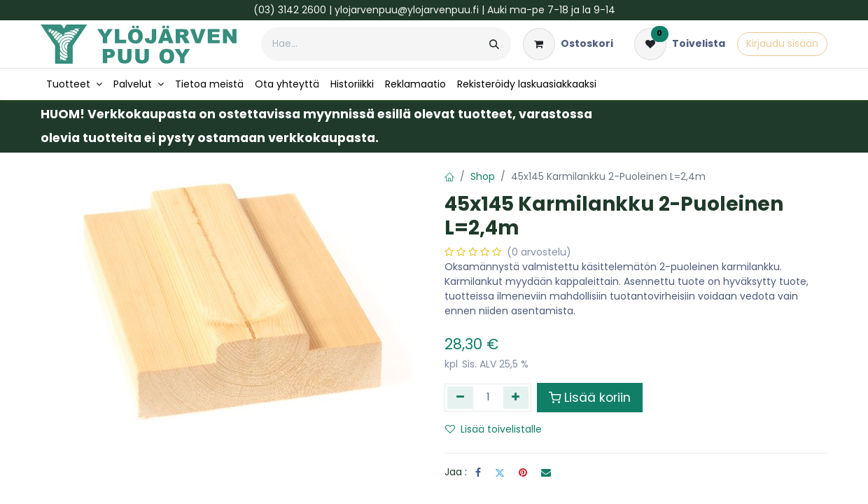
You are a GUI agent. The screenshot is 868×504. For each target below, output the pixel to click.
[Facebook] (478, 472)
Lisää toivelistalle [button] (493, 429)
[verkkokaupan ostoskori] (568, 44)
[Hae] (494, 44)
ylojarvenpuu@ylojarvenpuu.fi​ (407, 10)
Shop (483, 176)
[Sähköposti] (546, 472)
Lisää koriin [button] (590, 398)
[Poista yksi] (460, 398)
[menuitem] (74, 84)
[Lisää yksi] (516, 398)
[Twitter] (500, 472)
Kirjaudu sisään (782, 43)
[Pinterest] (523, 472)
